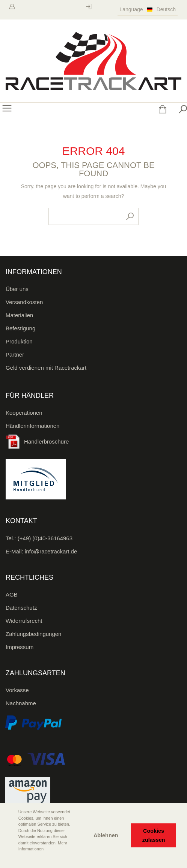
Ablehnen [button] (106, 835)
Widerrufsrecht (24, 621)
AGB (12, 594)
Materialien (19, 315)
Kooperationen (24, 413)
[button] (12, 859)
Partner (15, 355)
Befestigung (20, 328)
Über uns (17, 289)
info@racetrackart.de (51, 551)
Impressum (20, 647)
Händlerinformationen (32, 426)
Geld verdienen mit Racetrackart (46, 368)
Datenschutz (21, 608)
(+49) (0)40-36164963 (45, 538)
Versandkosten (24, 302)
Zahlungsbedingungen (33, 634)
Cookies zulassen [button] (154, 835)
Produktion (19, 341)
